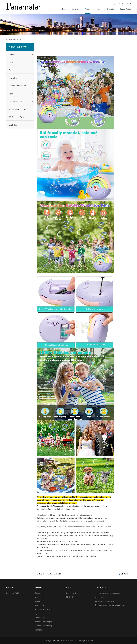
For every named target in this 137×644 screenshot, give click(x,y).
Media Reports (72, 597)
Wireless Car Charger (18, 109)
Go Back (124, 574)
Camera (12, 54)
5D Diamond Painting (17, 117)
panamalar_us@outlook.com (107, 601)
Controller (13, 125)
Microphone (14, 78)
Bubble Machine (15, 101)
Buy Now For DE (55, 574)
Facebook (101, 597)
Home (15, 39)
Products (22, 39)
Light (11, 94)
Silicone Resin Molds (17, 86)
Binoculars (13, 62)
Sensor (12, 70)
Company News (73, 593)
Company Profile (13, 593)
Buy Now (42, 574)
